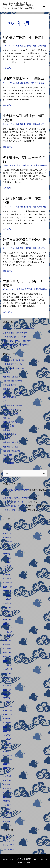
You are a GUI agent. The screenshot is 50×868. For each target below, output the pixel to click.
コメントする (8, 46)
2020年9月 (7, 764)
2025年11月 (8, 542)
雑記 (5, 401)
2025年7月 (7, 558)
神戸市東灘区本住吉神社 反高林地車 (19, 328)
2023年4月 (7, 649)
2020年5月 (7, 780)
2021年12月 (8, 706)
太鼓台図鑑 (7, 455)
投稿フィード (8, 841)
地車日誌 (7, 418)
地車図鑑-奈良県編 (11, 442)
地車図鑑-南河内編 (23, 46)
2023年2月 (7, 657)
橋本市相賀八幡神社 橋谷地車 (16, 490)
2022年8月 (7, 677)
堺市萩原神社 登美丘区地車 (15, 333)
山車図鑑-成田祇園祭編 (12, 405)
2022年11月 (8, 665)
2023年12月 (8, 628)
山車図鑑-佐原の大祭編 (12, 393)
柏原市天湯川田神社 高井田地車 (17, 341)
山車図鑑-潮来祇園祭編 (12, 381)
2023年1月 (7, 661)
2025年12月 (8, 538)
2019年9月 (7, 801)
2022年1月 (7, 702)
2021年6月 (7, 731)
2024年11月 (8, 587)
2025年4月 (7, 570)
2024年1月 (7, 624)
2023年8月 (7, 640)
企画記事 (7, 372)
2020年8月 (7, 768)
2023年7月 (7, 645)
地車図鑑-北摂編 (10, 434)
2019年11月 (8, 793)
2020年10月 (8, 760)
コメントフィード (10, 845)
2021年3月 (7, 743)
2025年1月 (7, 579)
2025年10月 (8, 546)
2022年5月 (7, 690)
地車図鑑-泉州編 (23, 83)
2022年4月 (7, 694)
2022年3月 (7, 698)
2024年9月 (7, 595)
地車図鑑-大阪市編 (24, 289)
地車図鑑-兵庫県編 (23, 248)
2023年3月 (7, 653)
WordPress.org (9, 849)
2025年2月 (7, 575)
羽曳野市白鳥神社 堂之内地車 (16, 345)
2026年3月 (7, 525)
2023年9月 (7, 636)
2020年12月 (8, 756)
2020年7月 (7, 772)
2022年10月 (8, 669)
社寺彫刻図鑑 (8, 463)
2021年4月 (7, 739)
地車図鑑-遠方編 (10, 459)
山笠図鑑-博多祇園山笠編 (13, 368)
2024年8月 (7, 599)
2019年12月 (8, 789)
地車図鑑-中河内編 (23, 124)
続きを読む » (8, 68)
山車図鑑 (7, 438)
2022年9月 (7, 673)
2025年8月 (7, 554)
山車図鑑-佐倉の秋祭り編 (13, 360)
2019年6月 (7, 809)
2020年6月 (7, 776)
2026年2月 (7, 529)
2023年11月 (8, 632)
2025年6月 (7, 562)
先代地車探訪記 (18, 4)
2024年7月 (7, 603)
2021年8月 (7, 723)
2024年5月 (7, 612)
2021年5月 (7, 735)
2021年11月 (8, 710)
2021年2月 (7, 747)
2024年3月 (7, 616)
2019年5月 (7, 813)
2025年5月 (7, 566)
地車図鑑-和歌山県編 (11, 451)
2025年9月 (7, 550)
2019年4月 (7, 817)
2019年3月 (7, 822)
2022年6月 (7, 686)
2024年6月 (7, 607)
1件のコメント (9, 165)
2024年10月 (8, 591)
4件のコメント (9, 289)
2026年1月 (7, 533)
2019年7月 (7, 805)
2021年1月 (7, 752)
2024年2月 (7, 620)
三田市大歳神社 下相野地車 (15, 337)
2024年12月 (8, 583)
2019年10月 (8, 797)
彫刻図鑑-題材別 (10, 385)
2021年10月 (8, 714)
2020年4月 (7, 785)
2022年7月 (7, 682)
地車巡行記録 (8, 426)
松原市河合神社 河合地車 (14, 502)
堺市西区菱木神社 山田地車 (24, 79)
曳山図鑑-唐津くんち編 (12, 364)
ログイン (7, 837)
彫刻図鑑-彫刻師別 (24, 165)
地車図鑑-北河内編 (11, 410)
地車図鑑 (7, 430)
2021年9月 (7, 719)
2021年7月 (7, 727)
